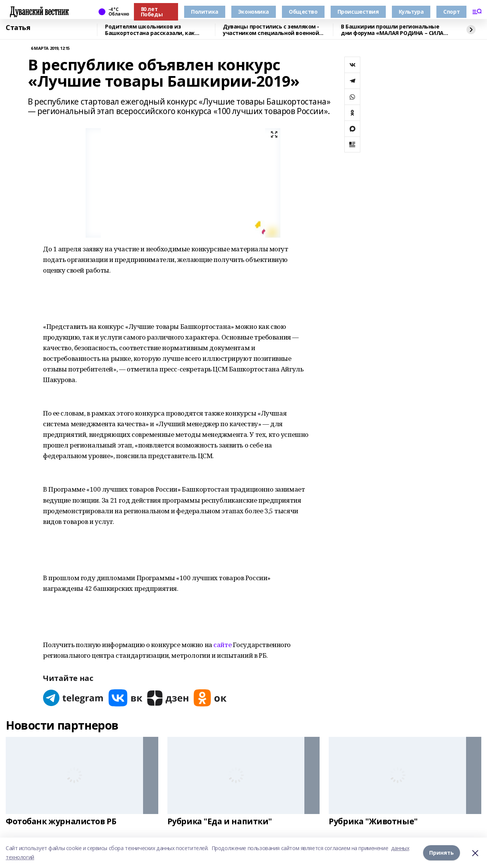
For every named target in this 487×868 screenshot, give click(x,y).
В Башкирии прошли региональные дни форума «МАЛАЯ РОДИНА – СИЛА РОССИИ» (392, 30)
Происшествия (358, 12)
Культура (411, 12)
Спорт (451, 12)
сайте (222, 645)
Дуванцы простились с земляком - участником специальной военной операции (271, 30)
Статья (18, 28)
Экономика (254, 12)
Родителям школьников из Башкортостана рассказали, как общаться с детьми (150, 30)
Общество (303, 12)
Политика (205, 12)
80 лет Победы (152, 12)
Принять (442, 853)
